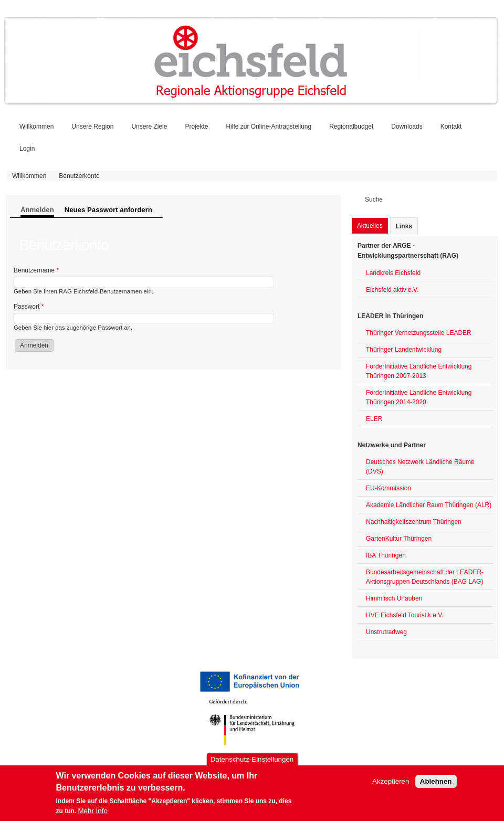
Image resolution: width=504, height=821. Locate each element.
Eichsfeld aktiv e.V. (392, 290)
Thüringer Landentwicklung (404, 350)
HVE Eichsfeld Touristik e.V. (405, 615)
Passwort (29, 307)
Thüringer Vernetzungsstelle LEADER (419, 333)
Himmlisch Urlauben (394, 598)
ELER (374, 419)
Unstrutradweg (386, 632)
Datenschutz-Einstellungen (252, 766)
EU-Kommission (388, 488)
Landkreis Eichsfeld (393, 273)
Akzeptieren (391, 787)
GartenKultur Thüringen (399, 539)
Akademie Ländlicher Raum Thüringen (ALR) (429, 505)
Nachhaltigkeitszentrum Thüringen (414, 522)
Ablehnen (436, 787)
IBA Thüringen (386, 555)
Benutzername (36, 270)
